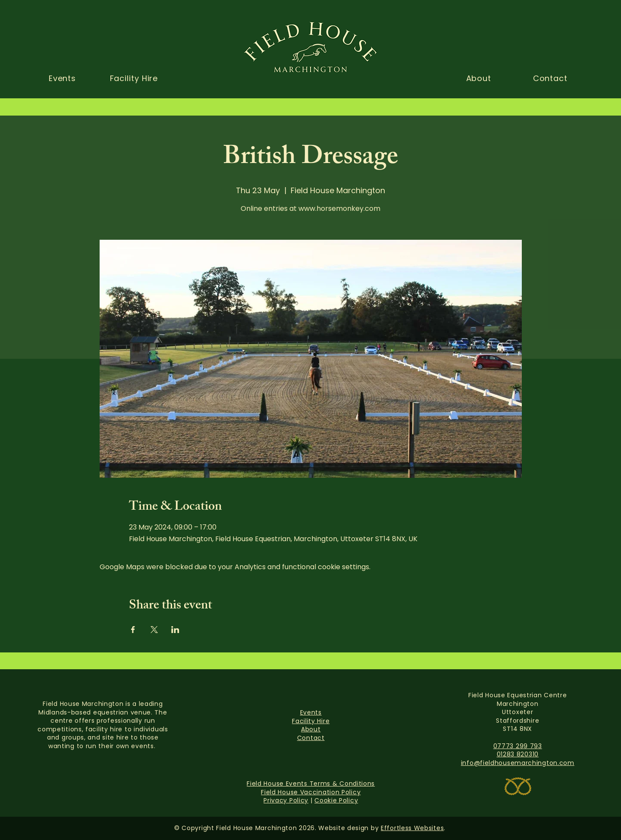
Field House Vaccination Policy (311, 792)
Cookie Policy (336, 800)
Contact (311, 738)
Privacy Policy (286, 800)
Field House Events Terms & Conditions (311, 784)
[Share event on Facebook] (133, 630)
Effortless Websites (412, 828)
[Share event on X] (154, 630)
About (311, 729)
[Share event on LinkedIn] (175, 630)
